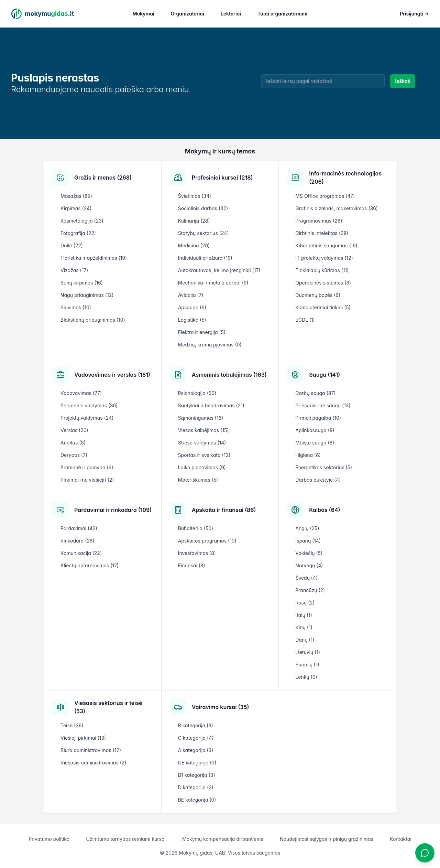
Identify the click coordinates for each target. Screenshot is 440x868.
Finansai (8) (192, 565)
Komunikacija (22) (81, 553)
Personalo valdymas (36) (89, 405)
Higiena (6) (308, 455)
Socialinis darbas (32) (203, 208)
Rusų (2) (305, 603)
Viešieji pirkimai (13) (83, 738)
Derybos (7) (74, 455)
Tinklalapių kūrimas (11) (322, 270)
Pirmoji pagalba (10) (318, 418)
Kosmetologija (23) (82, 221)
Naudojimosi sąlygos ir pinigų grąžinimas (327, 839)
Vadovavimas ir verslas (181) (112, 375)
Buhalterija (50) (196, 528)
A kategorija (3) (196, 750)
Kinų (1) (304, 627)
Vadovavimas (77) (81, 393)
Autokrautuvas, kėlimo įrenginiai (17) (219, 270)
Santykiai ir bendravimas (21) (211, 405)
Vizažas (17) (74, 270)
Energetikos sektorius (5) (324, 467)
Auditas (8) (73, 443)
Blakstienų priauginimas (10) (93, 320)
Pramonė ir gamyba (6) (87, 467)
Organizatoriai (188, 14)
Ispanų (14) (308, 541)
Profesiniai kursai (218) (222, 178)
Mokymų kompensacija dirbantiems (223, 839)
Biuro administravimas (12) (91, 750)
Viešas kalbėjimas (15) (203, 430)
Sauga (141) (324, 375)
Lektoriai (231, 14)
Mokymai (144, 14)
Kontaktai (401, 839)
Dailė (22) (72, 245)
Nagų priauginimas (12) (87, 295)
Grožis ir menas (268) (103, 178)
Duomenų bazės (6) (318, 295)
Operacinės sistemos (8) (323, 283)
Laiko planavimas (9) (202, 467)
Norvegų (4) (309, 565)
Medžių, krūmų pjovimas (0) (210, 345)
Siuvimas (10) (76, 307)
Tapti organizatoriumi (282, 14)
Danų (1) (305, 640)
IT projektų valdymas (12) (324, 258)
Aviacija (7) (191, 295)
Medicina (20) (194, 245)
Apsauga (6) (192, 307)
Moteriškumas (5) (198, 480)
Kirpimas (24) (76, 208)
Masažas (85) (76, 196)
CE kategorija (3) (197, 763)
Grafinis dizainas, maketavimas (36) (337, 208)
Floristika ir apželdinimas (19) (94, 258)
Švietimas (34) (195, 196)
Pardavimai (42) (79, 528)
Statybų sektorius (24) (203, 233)
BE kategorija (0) (197, 800)
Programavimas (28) (319, 221)
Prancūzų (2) (310, 590)
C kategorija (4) (196, 738)
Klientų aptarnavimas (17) (90, 565)
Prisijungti (414, 14)
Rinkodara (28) (78, 541)
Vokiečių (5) (309, 553)
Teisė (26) (72, 725)
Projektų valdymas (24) (87, 418)
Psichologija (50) (197, 393)
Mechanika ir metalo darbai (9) (213, 283)
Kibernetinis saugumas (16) (326, 245)
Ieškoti (403, 81)
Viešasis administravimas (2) (93, 763)
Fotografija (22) (78, 233)
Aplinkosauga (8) (315, 430)
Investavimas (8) (197, 553)
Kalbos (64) (324, 510)
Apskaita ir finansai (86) (224, 510)
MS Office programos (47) (325, 196)
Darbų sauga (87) (315, 393)
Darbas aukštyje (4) (318, 480)
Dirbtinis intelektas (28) (322, 233)
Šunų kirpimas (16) (82, 283)
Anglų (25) (307, 528)
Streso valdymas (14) (202, 443)
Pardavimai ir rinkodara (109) (113, 510)
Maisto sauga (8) (315, 443)
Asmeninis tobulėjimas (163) (229, 375)
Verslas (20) (74, 430)
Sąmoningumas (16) (201, 418)
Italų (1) (304, 615)
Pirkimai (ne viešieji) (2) (87, 480)
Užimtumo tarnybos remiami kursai (126, 839)
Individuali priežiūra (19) (205, 258)
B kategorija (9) (196, 725)
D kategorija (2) (196, 787)
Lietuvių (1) (308, 652)
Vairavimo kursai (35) (221, 707)
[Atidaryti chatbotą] (425, 853)
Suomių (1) (307, 665)
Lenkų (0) (306, 677)
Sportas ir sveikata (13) (204, 455)
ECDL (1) (305, 320)
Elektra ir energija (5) (202, 332)
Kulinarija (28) (194, 221)
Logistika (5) (192, 320)
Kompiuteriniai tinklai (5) (323, 307)
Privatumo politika (49, 839)
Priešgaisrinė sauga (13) (323, 405)
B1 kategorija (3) (197, 775)
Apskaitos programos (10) (207, 541)
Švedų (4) (306, 578)
